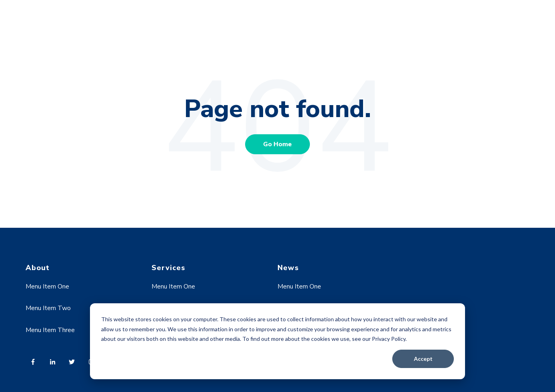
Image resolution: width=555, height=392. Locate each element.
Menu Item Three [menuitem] (50, 330)
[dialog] (277, 341)
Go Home (277, 144)
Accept (423, 359)
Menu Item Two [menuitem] (48, 308)
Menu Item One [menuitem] (47, 287)
